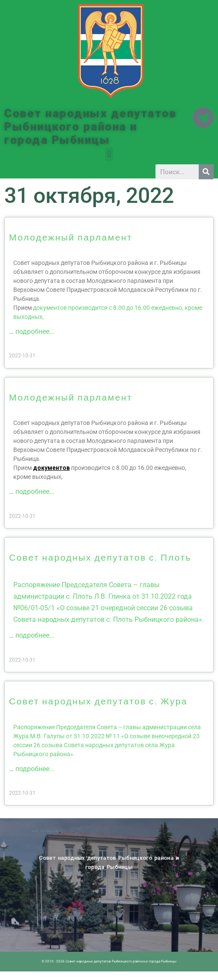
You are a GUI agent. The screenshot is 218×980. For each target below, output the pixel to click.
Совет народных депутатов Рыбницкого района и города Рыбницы (90, 127)
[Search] (206, 172)
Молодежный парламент (71, 237)
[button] (109, 154)
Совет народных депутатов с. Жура (98, 701)
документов (51, 468)
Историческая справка (65, 832)
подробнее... (35, 331)
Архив (58, 832)
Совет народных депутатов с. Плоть (100, 557)
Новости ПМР (54, 832)
